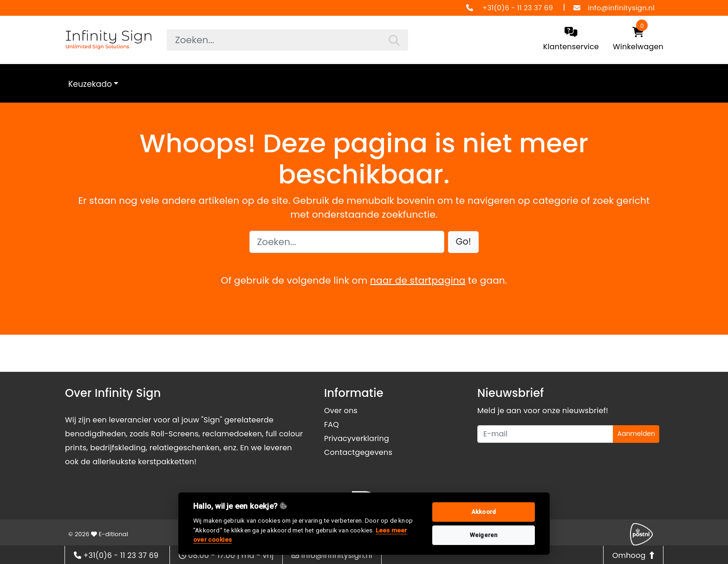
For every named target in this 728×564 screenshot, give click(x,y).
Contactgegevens (358, 452)
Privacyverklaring (357, 438)
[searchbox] (287, 40)
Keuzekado (90, 84)
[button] (464, 242)
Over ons (341, 411)
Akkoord (484, 512)
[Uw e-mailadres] (545, 434)
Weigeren (484, 535)
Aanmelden (636, 434)
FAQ (331, 425)
